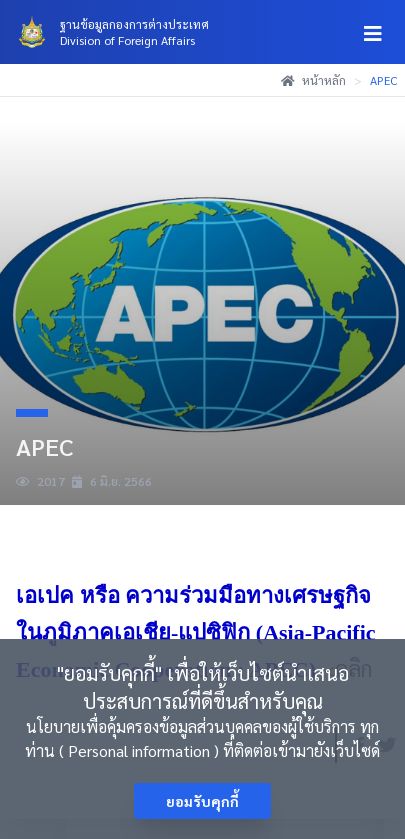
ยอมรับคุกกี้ (202, 801)
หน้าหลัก (313, 80)
